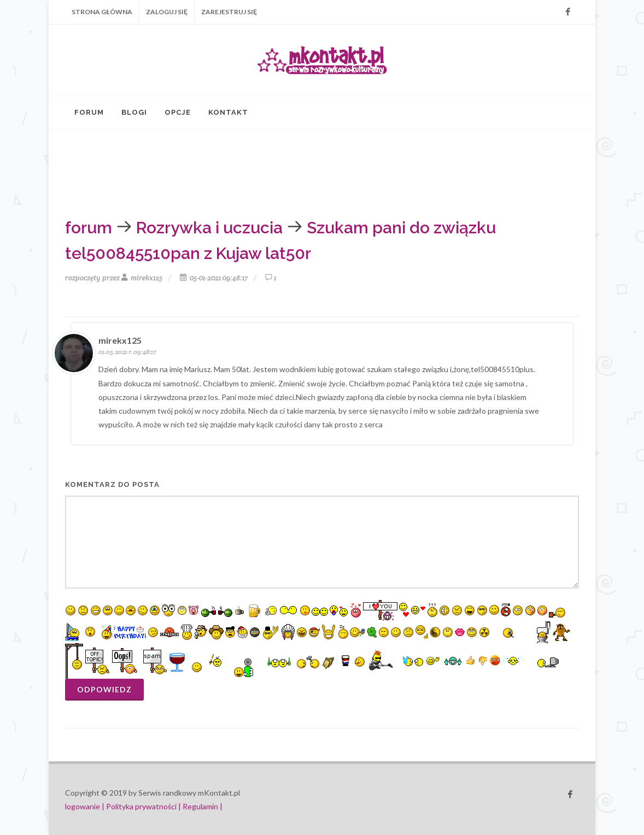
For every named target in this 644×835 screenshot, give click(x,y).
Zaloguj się (167, 12)
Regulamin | (203, 806)
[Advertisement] (295, 170)
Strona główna (102, 12)
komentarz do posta (112, 484)
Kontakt (228, 112)
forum (89, 228)
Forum (89, 112)
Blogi (134, 112)
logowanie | (86, 806)
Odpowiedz (104, 689)
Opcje (178, 112)
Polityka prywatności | (144, 806)
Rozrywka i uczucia (209, 228)
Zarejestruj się (229, 12)
